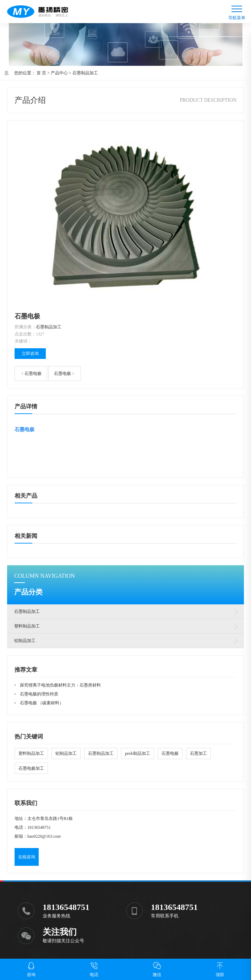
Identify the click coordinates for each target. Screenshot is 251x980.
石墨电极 (33, 374)
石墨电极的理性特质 (39, 694)
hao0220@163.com (44, 836)
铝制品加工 (25, 641)
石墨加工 (198, 753)
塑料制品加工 (27, 626)
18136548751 (39, 827)
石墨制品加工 (85, 73)
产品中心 (59, 73)
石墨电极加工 (31, 768)
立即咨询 (30, 354)
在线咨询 (27, 857)
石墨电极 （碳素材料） (42, 703)
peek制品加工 (138, 753)
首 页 (41, 73)
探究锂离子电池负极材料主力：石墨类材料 (60, 685)
